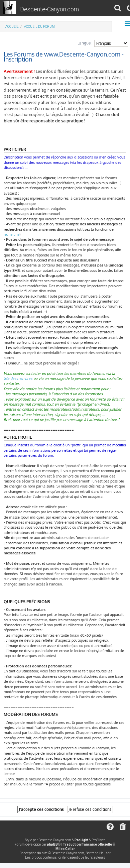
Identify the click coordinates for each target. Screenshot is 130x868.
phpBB (52, 844)
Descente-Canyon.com (49, 9)
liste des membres (18, 379)
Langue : (85, 43)
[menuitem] (118, 9)
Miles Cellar (65, 849)
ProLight (81, 840)
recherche (12, 235)
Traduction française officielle (87, 844)
